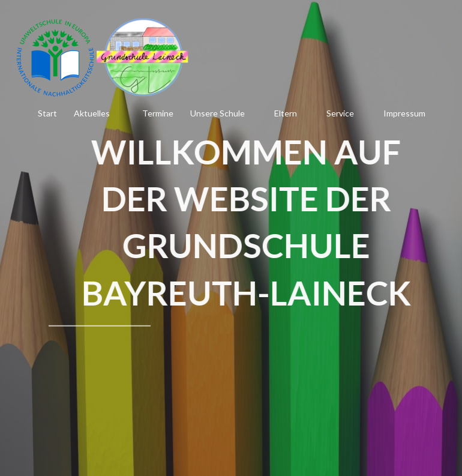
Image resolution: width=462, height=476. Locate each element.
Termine (158, 113)
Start (47, 113)
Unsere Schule (217, 113)
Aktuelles (92, 113)
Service (340, 113)
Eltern (286, 113)
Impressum (404, 113)
